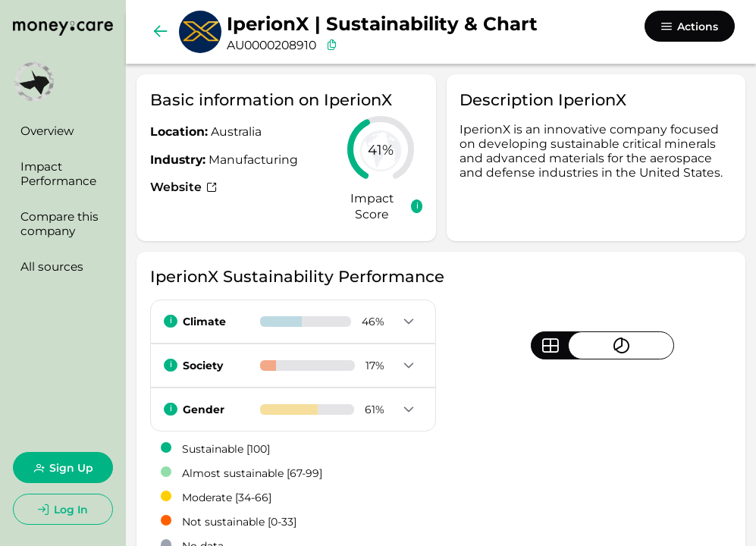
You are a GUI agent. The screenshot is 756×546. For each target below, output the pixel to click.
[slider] (381, 149)
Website (184, 187)
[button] (408, 322)
